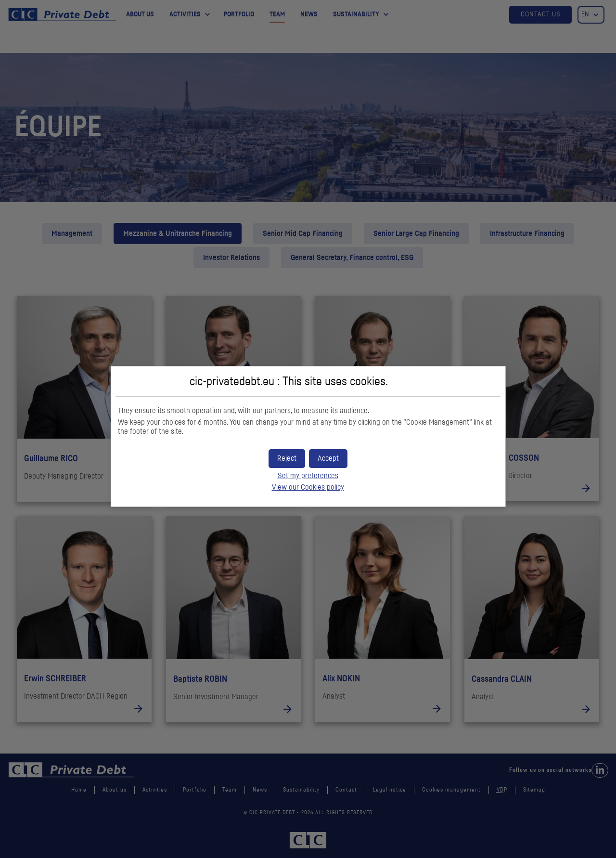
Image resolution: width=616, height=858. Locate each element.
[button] (328, 459)
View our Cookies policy (308, 487)
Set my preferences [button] (308, 476)
